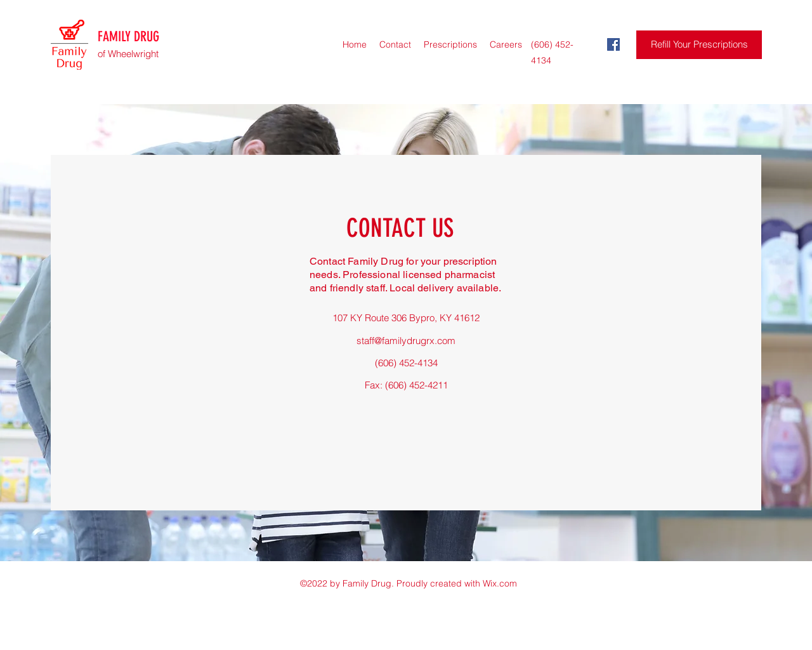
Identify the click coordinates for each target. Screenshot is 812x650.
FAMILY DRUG (128, 36)
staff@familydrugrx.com (406, 341)
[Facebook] (613, 44)
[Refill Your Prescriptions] (699, 45)
